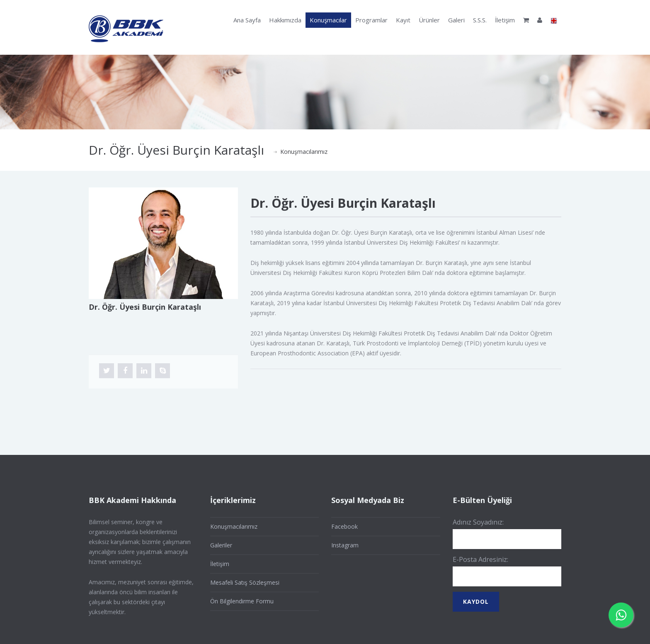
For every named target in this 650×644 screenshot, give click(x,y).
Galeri (456, 20)
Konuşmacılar (328, 20)
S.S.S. (480, 20)
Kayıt (403, 20)
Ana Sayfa (247, 20)
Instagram (345, 545)
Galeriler (221, 545)
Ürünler (429, 20)
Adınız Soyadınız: (478, 522)
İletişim (505, 20)
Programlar (371, 20)
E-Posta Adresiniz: (480, 559)
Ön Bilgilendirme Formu (242, 601)
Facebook (344, 526)
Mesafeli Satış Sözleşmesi (245, 582)
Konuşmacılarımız (304, 152)
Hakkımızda (285, 20)
